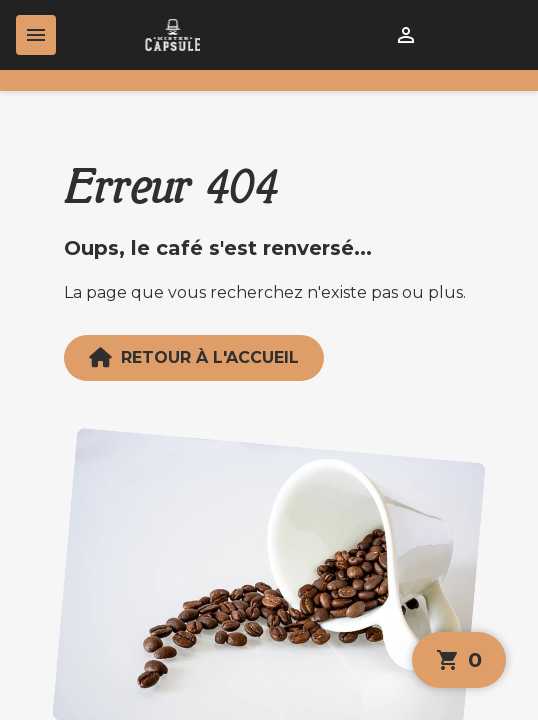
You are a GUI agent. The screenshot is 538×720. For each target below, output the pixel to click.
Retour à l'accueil (194, 358)
